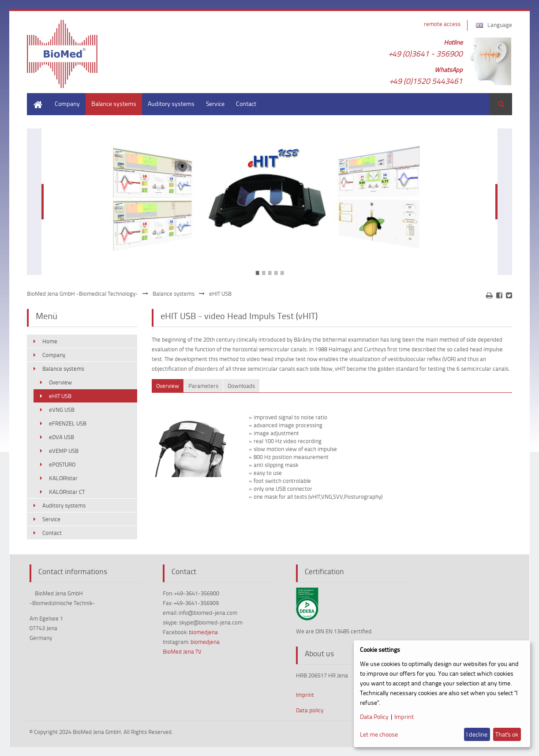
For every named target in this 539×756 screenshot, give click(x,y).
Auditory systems (171, 103)
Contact (246, 103)
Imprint (305, 695)
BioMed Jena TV (182, 651)
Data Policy (374, 717)
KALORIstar (63, 478)
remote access (442, 24)
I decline (477, 734)
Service (215, 103)
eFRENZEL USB (68, 423)
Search (501, 104)
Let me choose (379, 734)
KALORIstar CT (67, 492)
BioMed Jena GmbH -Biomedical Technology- (82, 293)
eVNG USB (62, 410)
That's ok (507, 734)
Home (35, 97)
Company (67, 103)
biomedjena (203, 632)
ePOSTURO (62, 464)
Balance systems (114, 103)
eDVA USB (62, 437)
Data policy (310, 710)
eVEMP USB (64, 451)
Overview (60, 382)
